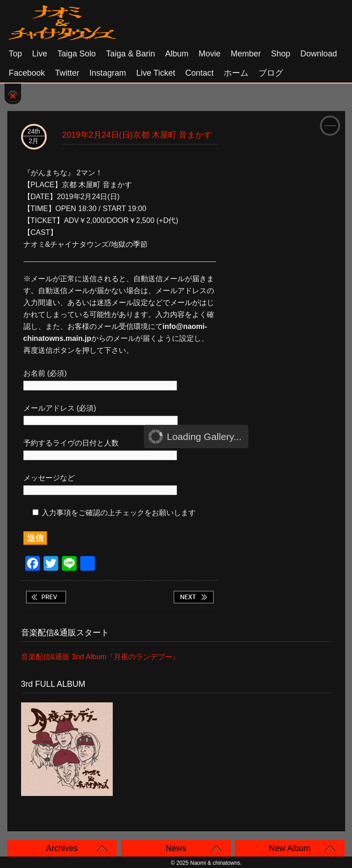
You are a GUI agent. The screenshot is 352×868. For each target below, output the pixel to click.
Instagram (108, 73)
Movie (209, 54)
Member (246, 54)
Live (40, 54)
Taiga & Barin (130, 54)
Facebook (27, 73)
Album (177, 54)
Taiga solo (77, 54)
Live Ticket (156, 73)
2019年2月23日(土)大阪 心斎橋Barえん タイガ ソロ (46, 597)
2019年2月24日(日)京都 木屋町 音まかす (137, 135)
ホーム (236, 73)
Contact (199, 73)
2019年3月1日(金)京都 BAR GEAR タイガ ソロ (193, 597)
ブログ (271, 73)
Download (319, 54)
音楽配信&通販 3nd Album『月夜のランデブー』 (101, 657)
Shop (280, 54)
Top (15, 54)
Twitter (67, 73)
